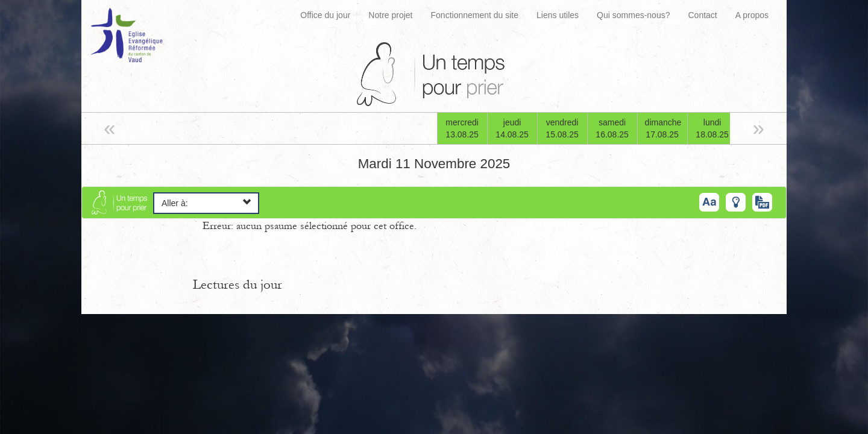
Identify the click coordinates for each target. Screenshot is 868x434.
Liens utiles (558, 15)
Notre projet (390, 15)
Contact (702, 15)
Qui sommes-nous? (633, 15)
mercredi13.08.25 (462, 128)
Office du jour (325, 15)
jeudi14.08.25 (512, 128)
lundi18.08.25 (712, 128)
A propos (752, 15)
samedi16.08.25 (612, 128)
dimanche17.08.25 (663, 128)
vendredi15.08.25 (562, 128)
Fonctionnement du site (475, 15)
